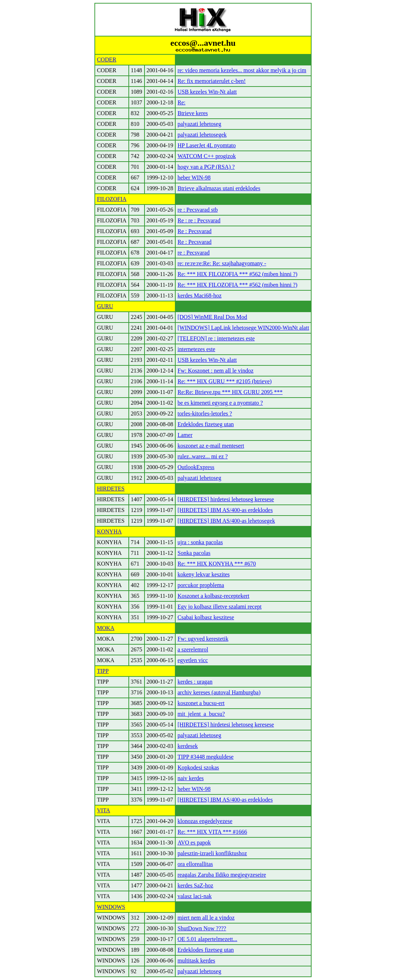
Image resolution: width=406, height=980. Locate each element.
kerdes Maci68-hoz (199, 296)
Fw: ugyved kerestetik (203, 639)
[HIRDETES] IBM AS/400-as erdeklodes (225, 510)
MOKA (106, 628)
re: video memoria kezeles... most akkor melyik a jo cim (242, 70)
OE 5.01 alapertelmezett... (207, 939)
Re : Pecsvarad (194, 231)
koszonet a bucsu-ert (201, 703)
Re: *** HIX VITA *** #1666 (212, 832)
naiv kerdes (190, 778)
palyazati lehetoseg (199, 124)
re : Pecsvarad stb (197, 210)
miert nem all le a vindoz (206, 918)
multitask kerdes (196, 961)
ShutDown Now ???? (202, 928)
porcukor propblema (201, 585)
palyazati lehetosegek (202, 135)
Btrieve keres (193, 113)
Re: (181, 102)
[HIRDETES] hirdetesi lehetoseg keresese (226, 499)
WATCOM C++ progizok (207, 156)
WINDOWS (111, 907)
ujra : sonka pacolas (200, 542)
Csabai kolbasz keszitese (206, 617)
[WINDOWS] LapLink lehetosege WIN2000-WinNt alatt (243, 328)
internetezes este (196, 349)
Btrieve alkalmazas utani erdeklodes (219, 188)
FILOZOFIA (112, 199)
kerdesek (188, 746)
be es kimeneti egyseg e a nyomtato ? (220, 403)
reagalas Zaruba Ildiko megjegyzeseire (222, 875)
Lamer (185, 435)
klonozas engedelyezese (205, 821)
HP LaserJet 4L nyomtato (207, 145)
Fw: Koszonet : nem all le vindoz (215, 371)
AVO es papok (194, 843)
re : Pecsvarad (194, 253)
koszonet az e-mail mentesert (211, 446)
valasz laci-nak (195, 896)
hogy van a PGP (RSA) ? (206, 167)
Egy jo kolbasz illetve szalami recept (219, 607)
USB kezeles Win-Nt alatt (207, 92)
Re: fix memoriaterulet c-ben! (212, 81)
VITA (104, 810)
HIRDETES (111, 489)
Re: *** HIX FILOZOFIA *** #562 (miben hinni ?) (237, 274)
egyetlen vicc (193, 660)
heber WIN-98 (194, 178)
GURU (105, 306)
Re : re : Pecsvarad (199, 220)
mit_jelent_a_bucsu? (201, 714)
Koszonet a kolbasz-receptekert (213, 596)
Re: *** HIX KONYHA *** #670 (217, 564)
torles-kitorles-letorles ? (205, 413)
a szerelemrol (193, 649)
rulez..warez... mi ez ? (202, 456)
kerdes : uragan (195, 682)
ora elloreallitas (195, 864)
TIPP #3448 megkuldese (206, 757)
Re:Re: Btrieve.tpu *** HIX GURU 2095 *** (230, 392)
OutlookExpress (196, 467)
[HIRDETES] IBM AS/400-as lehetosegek (226, 521)
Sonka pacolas (194, 553)
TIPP (103, 671)
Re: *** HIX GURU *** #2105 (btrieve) (224, 381)
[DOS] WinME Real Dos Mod (212, 317)
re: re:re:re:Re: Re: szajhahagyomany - (222, 263)
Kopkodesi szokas (198, 767)
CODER (107, 60)
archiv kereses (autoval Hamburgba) (219, 692)
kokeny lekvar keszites (204, 574)
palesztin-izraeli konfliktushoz (212, 853)
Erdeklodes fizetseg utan (206, 424)
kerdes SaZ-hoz (195, 885)
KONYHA (109, 531)
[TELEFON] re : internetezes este (216, 338)
